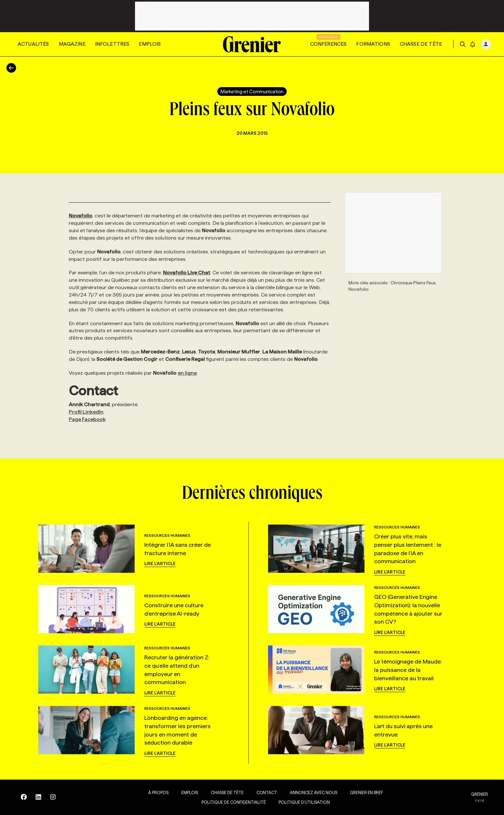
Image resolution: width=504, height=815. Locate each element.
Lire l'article (160, 563)
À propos (150, 792)
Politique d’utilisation (296, 802)
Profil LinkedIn (86, 412)
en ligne (187, 373)
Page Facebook (87, 419)
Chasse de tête (421, 44)
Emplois (150, 44)
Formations (373, 44)
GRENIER (480, 794)
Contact (259, 792)
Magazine (72, 44)
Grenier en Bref (359, 792)
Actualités (33, 44)
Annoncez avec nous (306, 792)
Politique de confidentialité (226, 802)
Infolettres (112, 44)
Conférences (328, 44)
